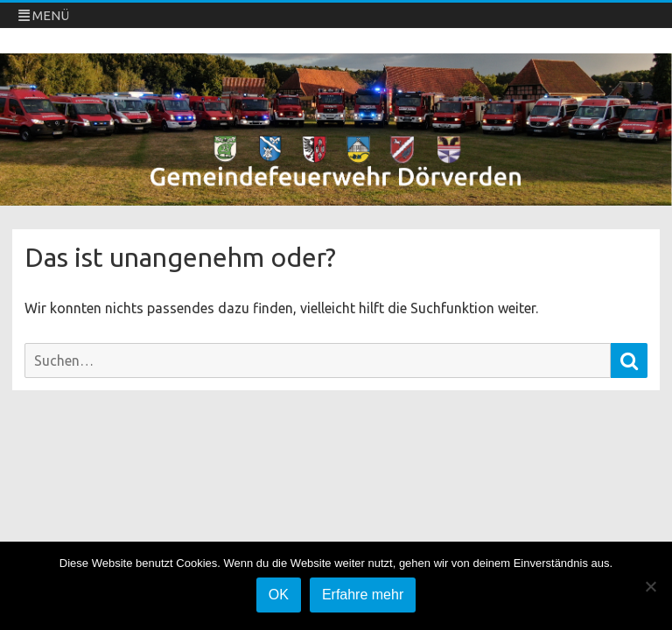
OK (279, 595)
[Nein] (650, 586)
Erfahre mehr (363, 595)
